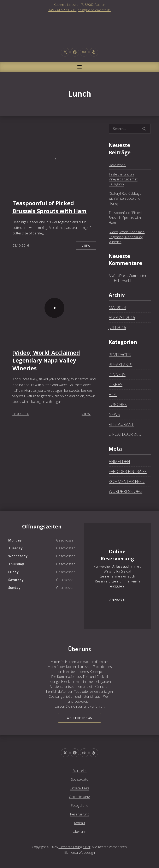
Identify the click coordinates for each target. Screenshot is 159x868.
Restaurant (121, 424)
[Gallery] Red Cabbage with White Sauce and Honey (125, 198)
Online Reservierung (117, 555)
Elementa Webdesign (79, 852)
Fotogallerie (79, 806)
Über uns (80, 832)
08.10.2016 (21, 245)
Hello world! (117, 165)
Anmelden (119, 462)
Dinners (117, 375)
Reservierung (80, 814)
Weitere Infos (79, 718)
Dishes (116, 385)
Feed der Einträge (128, 471)
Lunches (118, 404)
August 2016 (122, 318)
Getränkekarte (79, 797)
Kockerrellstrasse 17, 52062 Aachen (79, 5)
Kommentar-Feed (127, 481)
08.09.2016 (21, 414)
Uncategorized (125, 434)
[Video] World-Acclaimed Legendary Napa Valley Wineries (46, 360)
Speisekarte (80, 779)
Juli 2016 (117, 327)
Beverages (120, 355)
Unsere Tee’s (80, 788)
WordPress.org (125, 491)
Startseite (79, 771)
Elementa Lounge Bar (75, 847)
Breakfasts (120, 365)
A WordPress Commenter (128, 276)
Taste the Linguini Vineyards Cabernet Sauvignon (123, 179)
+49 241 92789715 (62, 10)
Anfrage (117, 600)
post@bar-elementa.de (94, 10)
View (86, 245)
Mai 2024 (117, 308)
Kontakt (80, 823)
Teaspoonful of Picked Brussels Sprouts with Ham (49, 207)
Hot (113, 394)
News (114, 414)
